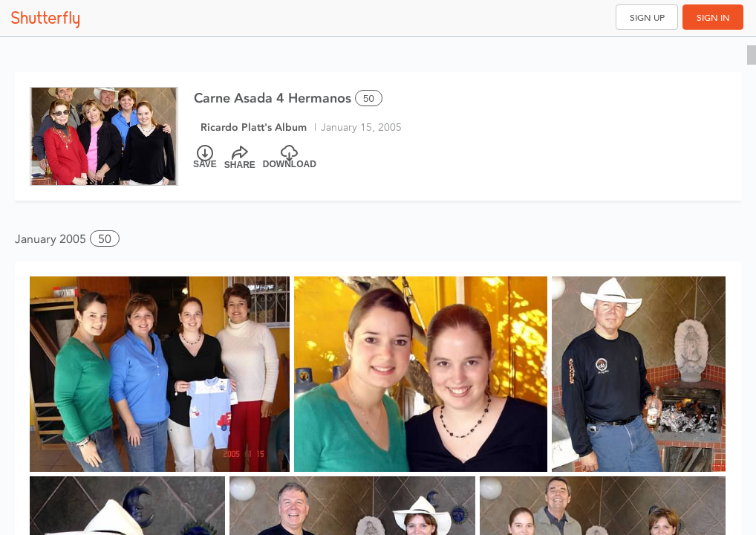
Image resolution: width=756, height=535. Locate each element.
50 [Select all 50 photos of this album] (369, 98)
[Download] (290, 158)
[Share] (240, 158)
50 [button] (105, 239)
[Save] (205, 158)
